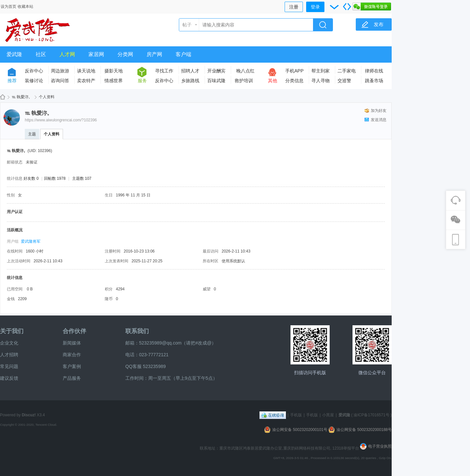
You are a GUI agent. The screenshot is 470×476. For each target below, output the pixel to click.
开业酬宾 (216, 71)
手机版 (296, 415)
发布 (379, 24)
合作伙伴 (74, 331)
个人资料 (52, 134)
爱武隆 (14, 54)
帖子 (187, 25)
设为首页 (8, 7)
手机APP (294, 71)
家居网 (96, 54)
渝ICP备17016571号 (371, 415)
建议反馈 (9, 378)
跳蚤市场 (374, 81)
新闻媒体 (72, 343)
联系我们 (137, 331)
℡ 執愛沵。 (22, 97)
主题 (32, 134)
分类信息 (294, 81)
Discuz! (29, 415)
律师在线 (374, 71)
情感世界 (114, 81)
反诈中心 (34, 71)
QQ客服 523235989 (146, 366)
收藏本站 (25, 7)
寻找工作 (164, 71)
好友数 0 (31, 178)
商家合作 (72, 355)
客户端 (183, 54)
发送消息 (379, 120)
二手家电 (347, 71)
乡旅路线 (190, 81)
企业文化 (9, 343)
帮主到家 (321, 71)
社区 (41, 54)
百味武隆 (216, 81)
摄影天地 (114, 71)
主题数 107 (82, 178)
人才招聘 (9, 355)
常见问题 (9, 366)
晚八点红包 (245, 72)
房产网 (154, 54)
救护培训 (244, 81)
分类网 (125, 54)
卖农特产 (86, 81)
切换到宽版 (347, 7)
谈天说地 (86, 71)
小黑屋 (328, 415)
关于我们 (12, 331)
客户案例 (72, 366)
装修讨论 (34, 81)
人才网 (67, 54)
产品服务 (72, 378)
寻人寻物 (321, 81)
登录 (315, 7)
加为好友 (379, 111)
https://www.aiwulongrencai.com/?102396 (61, 120)
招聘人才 (190, 71)
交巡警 (344, 81)
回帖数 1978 (55, 178)
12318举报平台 (346, 448)
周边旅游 (60, 71)
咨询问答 (60, 81)
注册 (294, 7)
